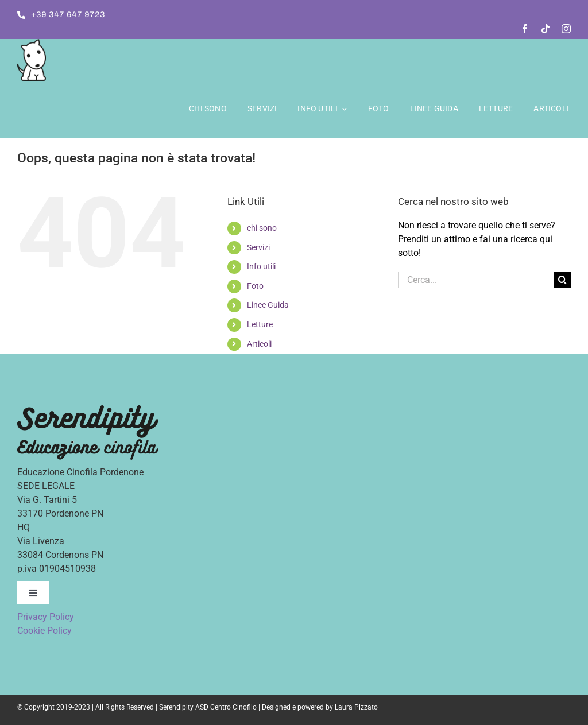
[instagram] (566, 29)
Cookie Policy (45, 631)
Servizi (258, 247)
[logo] (32, 43)
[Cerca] (562, 280)
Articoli (259, 344)
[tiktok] (546, 29)
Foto (255, 286)
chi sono (262, 228)
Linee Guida (268, 305)
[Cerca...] (476, 280)
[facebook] (525, 29)
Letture (260, 324)
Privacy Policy (46, 617)
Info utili (261, 266)
